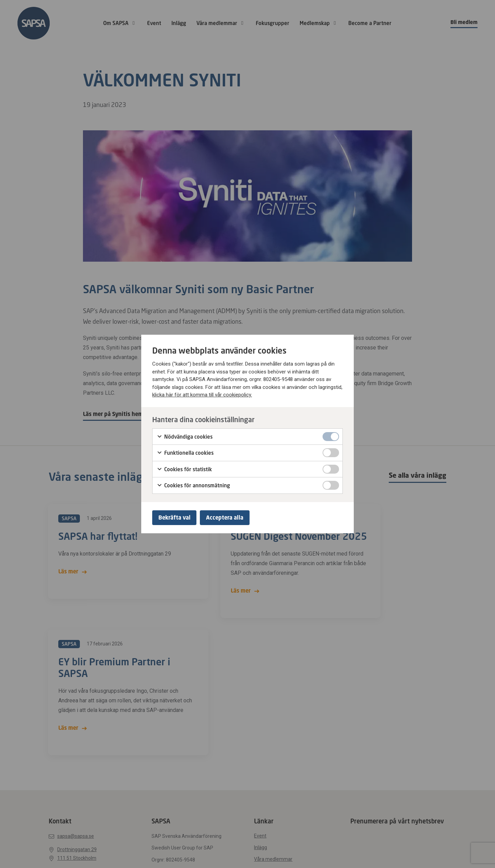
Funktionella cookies (185, 452)
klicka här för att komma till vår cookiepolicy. (202, 394)
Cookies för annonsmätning (193, 485)
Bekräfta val (176, 518)
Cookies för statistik (184, 468)
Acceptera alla (228, 518)
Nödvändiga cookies (185, 436)
